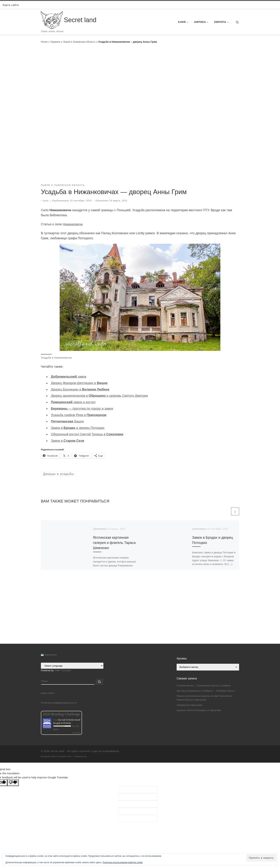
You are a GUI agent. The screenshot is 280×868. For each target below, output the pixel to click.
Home (44, 42)
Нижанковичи (73, 224)
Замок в (68, 441)
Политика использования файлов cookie (123, 862)
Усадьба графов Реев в (79, 415)
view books (76, 733)
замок (69, 377)
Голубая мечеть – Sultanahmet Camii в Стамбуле (204, 686)
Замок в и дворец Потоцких (78, 428)
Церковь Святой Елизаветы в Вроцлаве (199, 710)
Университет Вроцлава (189, 705)
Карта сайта (48, 693)
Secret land (57, 751)
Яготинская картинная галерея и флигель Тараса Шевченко (114, 543)
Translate (63, 670)
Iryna (46, 201)
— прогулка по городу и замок (82, 409)
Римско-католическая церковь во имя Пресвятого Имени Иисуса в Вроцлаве (204, 698)
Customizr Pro (64, 756)
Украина (55, 42)
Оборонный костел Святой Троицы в (87, 434)
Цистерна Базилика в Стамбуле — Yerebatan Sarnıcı (206, 691)
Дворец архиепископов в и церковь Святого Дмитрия (99, 396)
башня (67, 421)
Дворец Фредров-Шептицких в (79, 383)
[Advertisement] (140, 619)
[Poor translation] (13, 783)
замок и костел (73, 402)
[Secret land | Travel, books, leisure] (52, 20)
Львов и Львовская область (79, 42)
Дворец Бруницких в (80, 389)
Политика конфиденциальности (59, 703)
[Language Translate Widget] (72, 666)
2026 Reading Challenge (61, 714)
